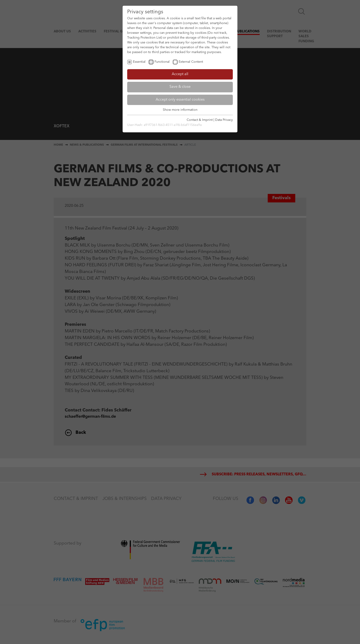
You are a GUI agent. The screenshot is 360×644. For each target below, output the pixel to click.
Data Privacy (224, 120)
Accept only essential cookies (180, 100)
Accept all (180, 74)
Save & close (180, 87)
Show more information (180, 110)
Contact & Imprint (200, 120)
